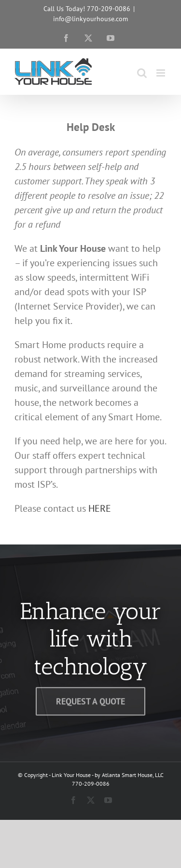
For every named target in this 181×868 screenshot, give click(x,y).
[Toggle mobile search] (142, 73)
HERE (100, 508)
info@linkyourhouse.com (90, 19)
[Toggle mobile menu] (161, 73)
